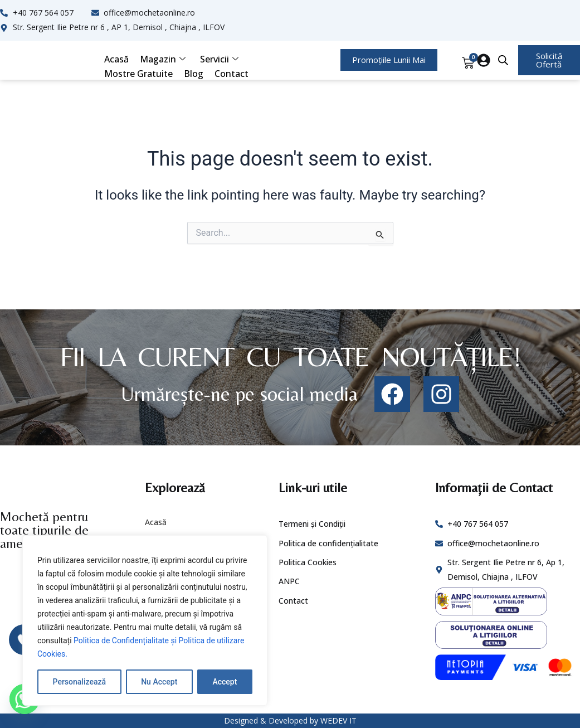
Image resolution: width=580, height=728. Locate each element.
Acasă (116, 59)
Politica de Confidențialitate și (126, 640)
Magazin (163, 59)
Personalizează (79, 682)
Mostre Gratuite (138, 74)
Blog (194, 74)
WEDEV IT (338, 720)
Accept (225, 682)
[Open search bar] (503, 60)
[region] (145, 620)
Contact (231, 74)
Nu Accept (159, 682)
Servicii (219, 59)
